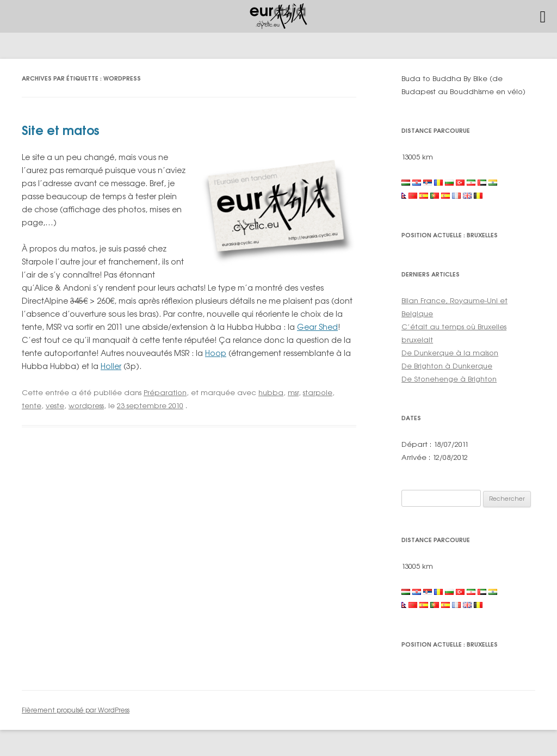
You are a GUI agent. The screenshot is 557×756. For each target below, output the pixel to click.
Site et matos (60, 130)
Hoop (216, 353)
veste (55, 405)
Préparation (165, 392)
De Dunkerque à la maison (450, 353)
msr (293, 392)
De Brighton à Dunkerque (447, 366)
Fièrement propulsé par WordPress (76, 710)
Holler (111, 366)
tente (32, 405)
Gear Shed (317, 327)
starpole (318, 392)
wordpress (86, 405)
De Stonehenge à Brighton (449, 379)
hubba (271, 392)
